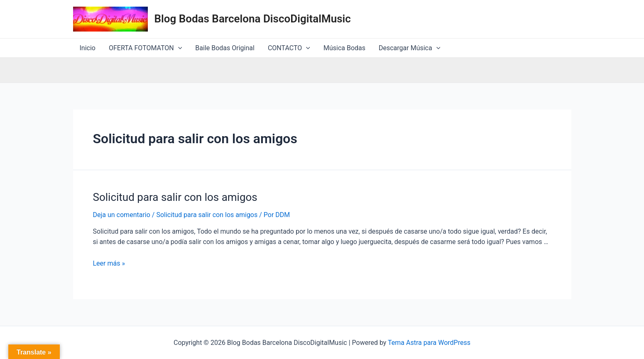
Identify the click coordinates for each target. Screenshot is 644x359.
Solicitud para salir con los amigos (175, 197)
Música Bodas (344, 48)
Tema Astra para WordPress (429, 343)
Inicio (88, 48)
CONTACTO (289, 48)
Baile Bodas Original (225, 48)
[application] (178, 48)
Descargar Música (409, 48)
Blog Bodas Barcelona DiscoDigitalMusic (253, 19)
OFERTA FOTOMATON (145, 48)
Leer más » (109, 263)
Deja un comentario (122, 215)
